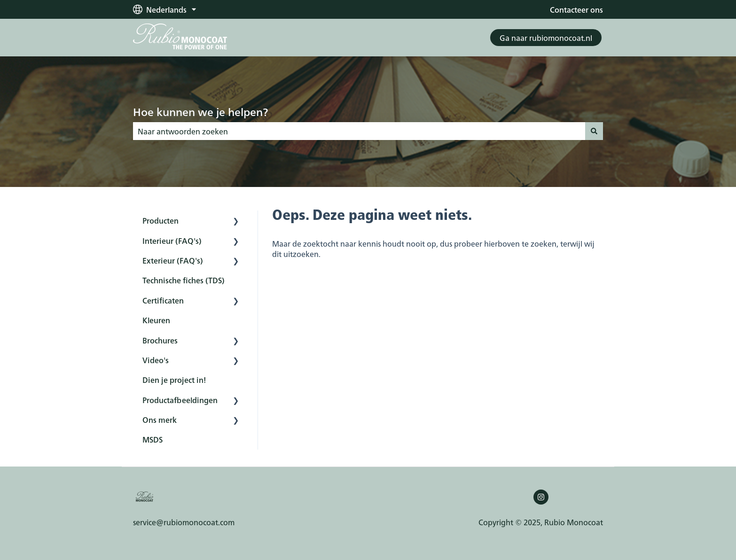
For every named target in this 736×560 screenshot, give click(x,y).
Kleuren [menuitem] (156, 320)
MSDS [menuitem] (153, 439)
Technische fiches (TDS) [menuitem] (184, 280)
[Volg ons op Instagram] (541, 497)
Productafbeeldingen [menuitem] (180, 400)
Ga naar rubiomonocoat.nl (546, 38)
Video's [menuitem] (156, 360)
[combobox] (359, 131)
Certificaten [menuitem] (163, 300)
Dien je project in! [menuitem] (174, 380)
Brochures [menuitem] (160, 340)
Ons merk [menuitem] (160, 420)
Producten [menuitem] (161, 220)
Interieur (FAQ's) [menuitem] (172, 241)
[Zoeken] (594, 131)
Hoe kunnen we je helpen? (200, 111)
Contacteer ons (576, 9)
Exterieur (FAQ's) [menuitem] (173, 260)
